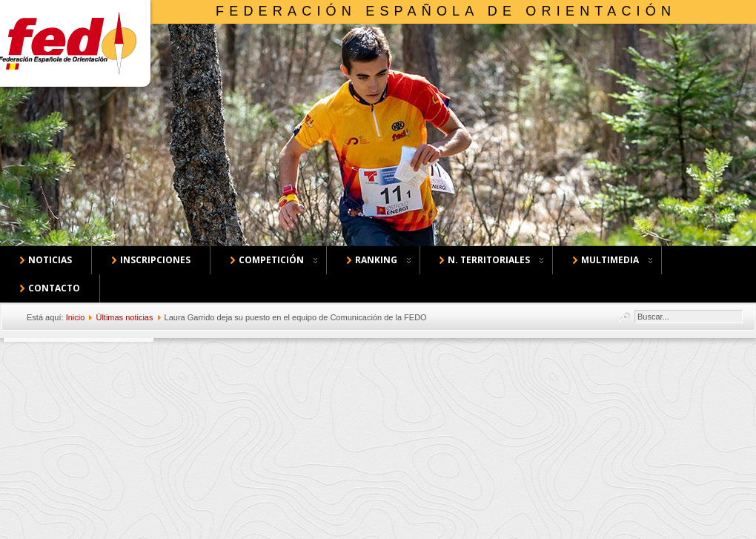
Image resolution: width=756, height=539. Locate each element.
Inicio (76, 317)
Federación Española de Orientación (446, 11)
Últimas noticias (124, 317)
